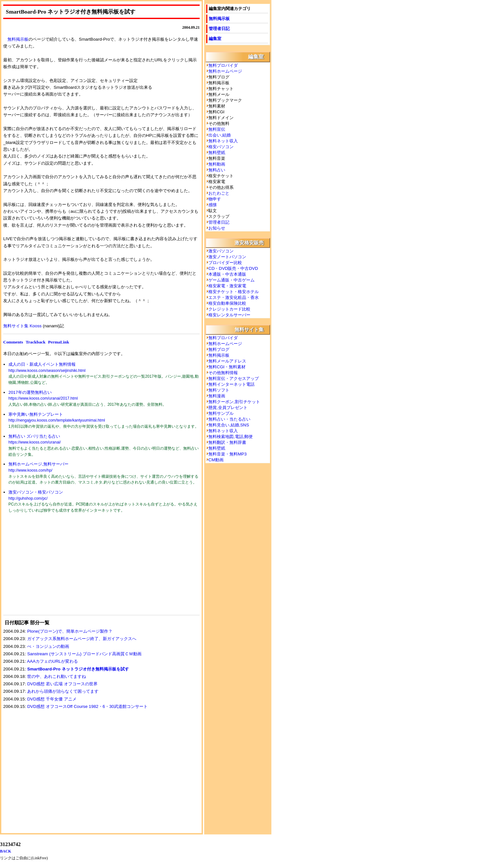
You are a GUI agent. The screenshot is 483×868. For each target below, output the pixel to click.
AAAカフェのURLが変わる (52, 661)
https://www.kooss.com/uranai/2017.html (43, 398)
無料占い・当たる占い (229, 419)
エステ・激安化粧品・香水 (234, 297)
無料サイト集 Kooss (22, 326)
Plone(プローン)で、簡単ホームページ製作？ (70, 631)
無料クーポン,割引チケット (234, 402)
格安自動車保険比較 (227, 303)
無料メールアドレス (227, 361)
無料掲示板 (18, 39)
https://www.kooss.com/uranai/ (35, 442)
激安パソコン (221, 251)
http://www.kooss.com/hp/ (30, 470)
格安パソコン (221, 147)
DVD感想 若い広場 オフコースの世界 (62, 684)
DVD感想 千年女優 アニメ (52, 699)
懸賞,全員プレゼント (228, 408)
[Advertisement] (52, 568)
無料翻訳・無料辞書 (227, 442)
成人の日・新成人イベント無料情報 (42, 364)
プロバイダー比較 (225, 263)
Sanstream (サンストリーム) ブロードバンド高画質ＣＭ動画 (84, 654)
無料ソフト (219, 390)
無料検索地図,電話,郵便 (231, 437)
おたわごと (219, 193)
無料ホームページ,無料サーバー (38, 464)
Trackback (35, 342)
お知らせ (217, 228)
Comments (13, 342)
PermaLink (59, 342)
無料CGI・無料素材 (227, 367)
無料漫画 (217, 396)
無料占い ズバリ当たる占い (34, 436)
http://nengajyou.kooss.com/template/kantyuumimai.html (57, 420)
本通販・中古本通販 (227, 274)
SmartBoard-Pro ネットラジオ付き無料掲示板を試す (78, 669)
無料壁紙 (217, 153)
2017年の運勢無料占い (30, 392)
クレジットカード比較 (229, 309)
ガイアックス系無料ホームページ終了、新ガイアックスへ (82, 639)
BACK (6, 851)
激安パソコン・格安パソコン (36, 492)
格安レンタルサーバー (229, 315)
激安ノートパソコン (227, 257)
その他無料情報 (223, 373)
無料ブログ (219, 349)
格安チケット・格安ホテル (234, 292)
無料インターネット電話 (231, 384)
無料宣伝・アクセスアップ (234, 378)
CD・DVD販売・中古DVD (233, 268)
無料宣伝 (217, 129)
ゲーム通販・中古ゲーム (231, 280)
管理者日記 (219, 29)
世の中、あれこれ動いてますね (57, 676)
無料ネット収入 (223, 141)
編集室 (215, 39)
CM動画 (216, 460)
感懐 (213, 205)
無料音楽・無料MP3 (227, 454)
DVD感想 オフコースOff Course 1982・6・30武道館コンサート (87, 706)
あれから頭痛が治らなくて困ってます (63, 691)
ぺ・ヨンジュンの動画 (48, 646)
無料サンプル (221, 413)
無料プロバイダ (223, 65)
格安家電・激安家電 (227, 286)
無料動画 (217, 164)
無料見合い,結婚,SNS (229, 425)
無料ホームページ (225, 71)
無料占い (217, 170)
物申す (215, 199)
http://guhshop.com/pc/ (28, 498)
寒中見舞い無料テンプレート (36, 414)
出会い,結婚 (220, 135)
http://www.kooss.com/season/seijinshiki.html (47, 371)
